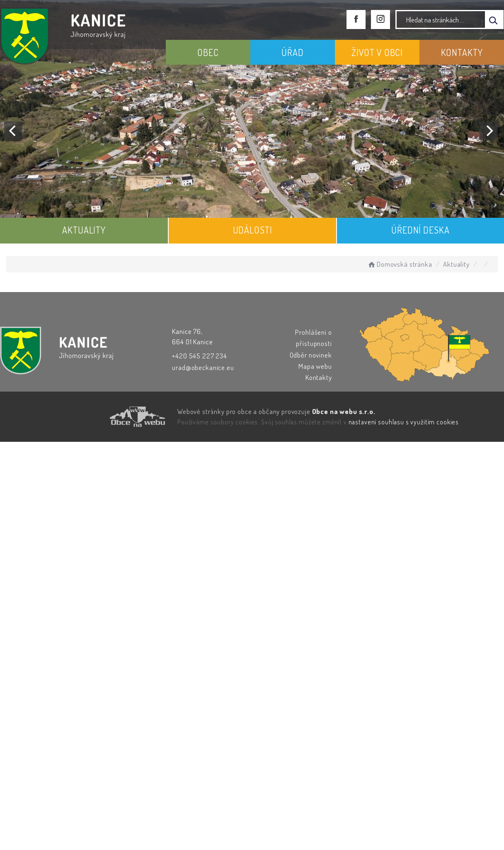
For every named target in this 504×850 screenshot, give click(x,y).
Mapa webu (315, 366)
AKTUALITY (84, 230)
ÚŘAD (292, 52)
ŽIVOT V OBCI (377, 52)
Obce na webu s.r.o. (344, 411)
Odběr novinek (311, 355)
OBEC (208, 52)
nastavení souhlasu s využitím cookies (404, 422)
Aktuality (456, 264)
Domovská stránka (399, 264)
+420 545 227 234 (200, 356)
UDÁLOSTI (253, 230)
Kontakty (319, 377)
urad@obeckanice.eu (203, 367)
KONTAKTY (462, 52)
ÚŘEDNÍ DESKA (420, 230)
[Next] (489, 131)
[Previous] (13, 131)
